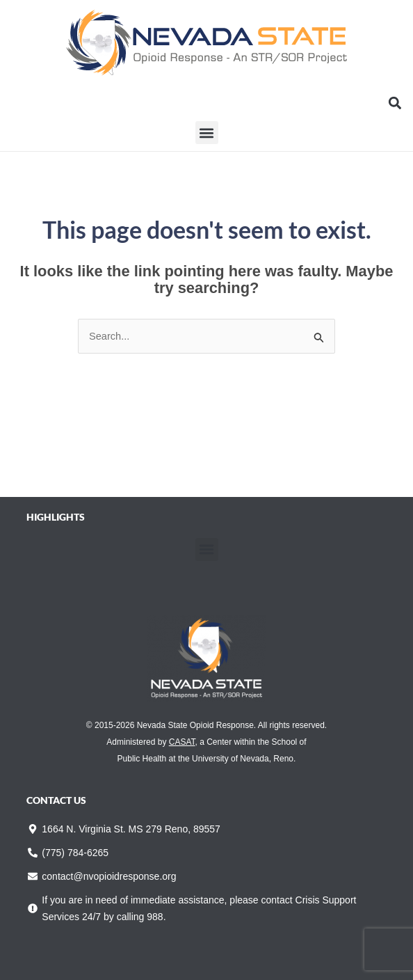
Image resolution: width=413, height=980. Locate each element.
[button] (395, 103)
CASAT (182, 742)
